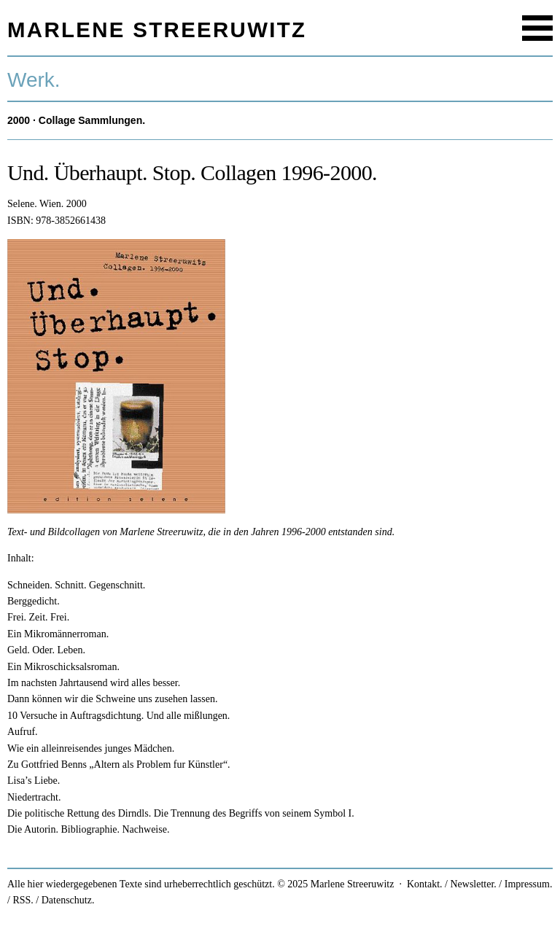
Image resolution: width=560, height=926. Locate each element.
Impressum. (529, 884)
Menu (537, 28)
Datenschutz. (68, 900)
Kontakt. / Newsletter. (452, 884)
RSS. (23, 900)
